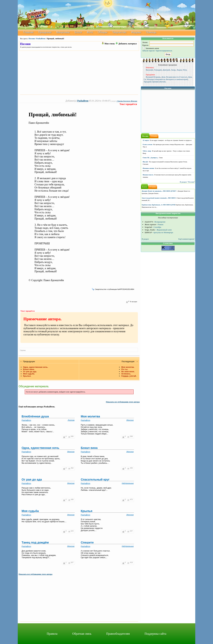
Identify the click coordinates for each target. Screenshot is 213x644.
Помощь (151, 32)
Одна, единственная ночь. (36, 367)
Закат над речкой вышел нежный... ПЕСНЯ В (159, 198)
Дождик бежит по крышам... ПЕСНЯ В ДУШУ (159, 191)
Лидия (179, 70)
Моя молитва (90, 416)
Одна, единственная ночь (40, 448)
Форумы (136, 32)
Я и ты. (125, 369)
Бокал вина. (29, 369)
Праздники (45, 32)
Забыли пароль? (149, 51)
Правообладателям (118, 634)
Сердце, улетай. (129, 376)
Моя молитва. (128, 367)
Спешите (87, 542)
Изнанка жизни (148, 168)
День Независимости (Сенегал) (174, 77)
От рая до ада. (30, 372)
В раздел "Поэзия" (187, 182)
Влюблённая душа (35, 416)
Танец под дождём (35, 542)
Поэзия (32, 39)
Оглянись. (126, 374)
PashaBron (41, 39)
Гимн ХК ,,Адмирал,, (150, 158)
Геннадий (158, 70)
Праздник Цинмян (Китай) (155, 82)
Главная (28, 32)
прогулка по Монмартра (163, 232)
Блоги (78, 32)
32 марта (146, 140)
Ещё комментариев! (186, 239)
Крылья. (27, 376)
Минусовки (63, 32)
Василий (149, 70)
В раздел (145, 239)
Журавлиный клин (164, 230)
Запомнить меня (151, 48)
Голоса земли (148, 144)
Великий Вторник (153, 77)
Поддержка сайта (155, 634)
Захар (173, 70)
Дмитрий (166, 70)
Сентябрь (157, 227)
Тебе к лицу (147, 151)
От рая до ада (32, 479)
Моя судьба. (29, 374)
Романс (161, 224)
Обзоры (102, 32)
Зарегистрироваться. (164, 51)
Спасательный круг (95, 479)
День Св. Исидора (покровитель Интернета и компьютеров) (168, 78)
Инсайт (145, 162)
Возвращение (160, 222)
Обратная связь (82, 634)
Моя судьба (30, 511)
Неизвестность (148, 175)
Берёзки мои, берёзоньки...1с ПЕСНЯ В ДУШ (158, 205)
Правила (52, 634)
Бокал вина (89, 448)
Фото (90, 32)
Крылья (87, 511)
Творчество (119, 32)
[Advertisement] (79, 73)
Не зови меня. (128, 372)
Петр (185, 70)
